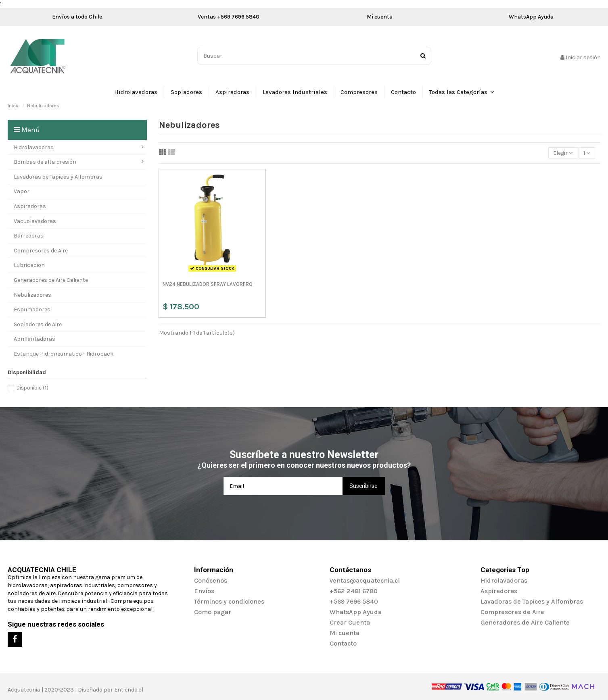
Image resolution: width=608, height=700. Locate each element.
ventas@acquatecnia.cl (365, 580)
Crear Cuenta (350, 622)
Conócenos (211, 580)
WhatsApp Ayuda (531, 17)
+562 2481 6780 (354, 591)
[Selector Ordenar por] (563, 153)
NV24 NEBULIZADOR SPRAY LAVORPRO (208, 284)
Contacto (343, 643)
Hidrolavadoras (504, 580)
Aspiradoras (499, 591)
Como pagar (213, 612)
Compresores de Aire (512, 612)
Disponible (32, 388)
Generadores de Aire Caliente (525, 622)
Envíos (204, 591)
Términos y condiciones (229, 601)
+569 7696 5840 (354, 601)
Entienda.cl (129, 690)
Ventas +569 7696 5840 (229, 17)
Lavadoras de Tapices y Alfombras (532, 601)
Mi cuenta (380, 17)
